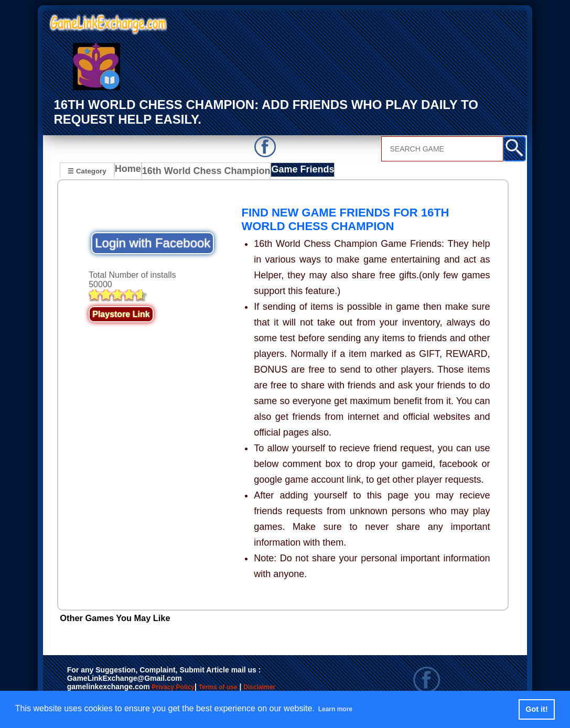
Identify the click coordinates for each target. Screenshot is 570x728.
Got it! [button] (536, 709)
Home (130, 171)
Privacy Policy (184, 687)
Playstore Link (121, 314)
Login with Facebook (153, 242)
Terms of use (249, 687)
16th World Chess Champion (202, 171)
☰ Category (87, 170)
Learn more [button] (341, 709)
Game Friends (288, 171)
